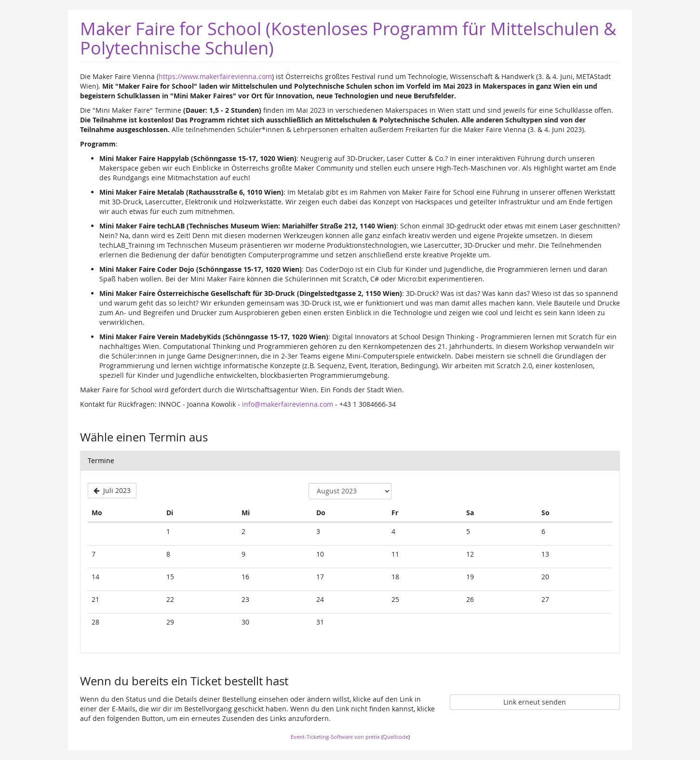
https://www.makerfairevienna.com (215, 76)
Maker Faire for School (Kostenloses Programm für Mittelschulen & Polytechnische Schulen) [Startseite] (348, 38)
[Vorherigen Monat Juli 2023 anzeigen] (112, 491)
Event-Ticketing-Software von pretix (335, 737)
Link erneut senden (535, 702)
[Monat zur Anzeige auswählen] (350, 491)
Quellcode (396, 737)
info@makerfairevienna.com (288, 404)
